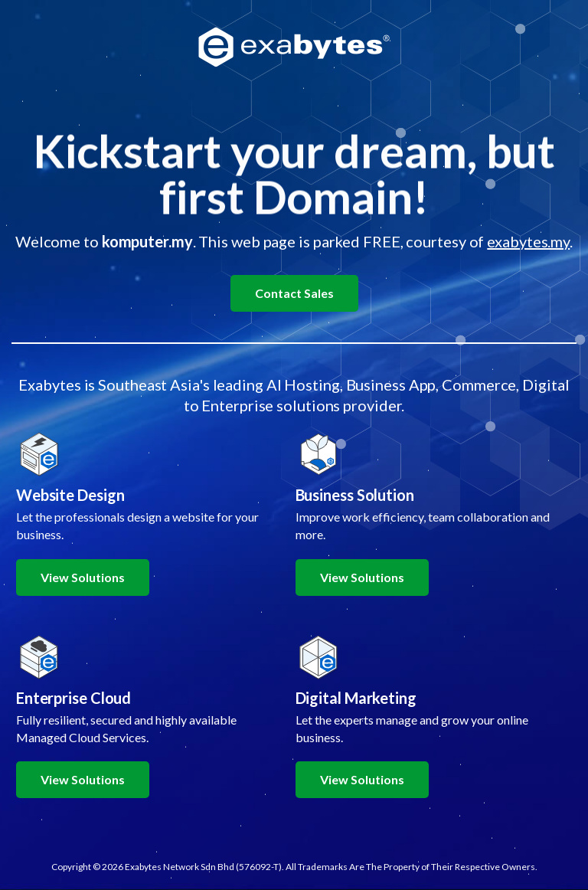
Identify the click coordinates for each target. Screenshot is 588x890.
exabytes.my (528, 241)
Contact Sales (294, 293)
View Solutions (83, 577)
